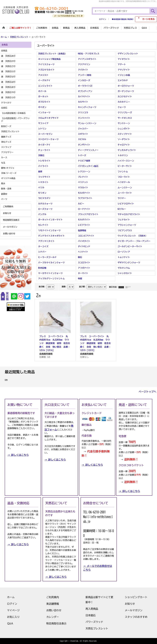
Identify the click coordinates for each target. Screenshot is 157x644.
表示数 (42, 287)
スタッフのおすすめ (136, 617)
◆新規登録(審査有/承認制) (123, 19)
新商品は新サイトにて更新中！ (99, 600)
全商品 (4, 51)
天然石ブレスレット (97, 628)
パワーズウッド (94, 622)
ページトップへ (147, 392)
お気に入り (13, 617)
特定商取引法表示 (11, 220)
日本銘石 (91, 615)
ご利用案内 (8, 207)
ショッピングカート (136, 597)
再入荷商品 (92, 609)
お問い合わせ (9, 234)
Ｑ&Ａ (10, 623)
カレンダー (53, 617)
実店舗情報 (53, 604)
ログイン (103, 19)
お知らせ (7, 213)
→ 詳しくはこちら (18, 455)
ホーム (11, 597)
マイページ (13, 610)
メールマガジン (10, 227)
